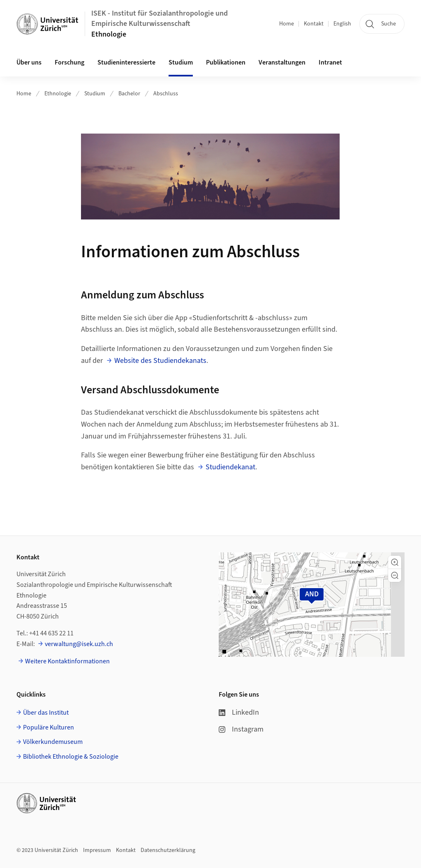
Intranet (330, 62)
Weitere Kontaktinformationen (67, 661)
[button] (395, 562)
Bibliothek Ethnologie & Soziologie (71, 757)
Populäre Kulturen (49, 727)
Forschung (69, 62)
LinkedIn (239, 712)
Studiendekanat (230, 467)
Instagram (241, 729)
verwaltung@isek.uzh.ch (79, 644)
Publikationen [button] (226, 62)
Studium (95, 94)
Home (287, 24)
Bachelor (129, 94)
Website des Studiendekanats (160, 361)
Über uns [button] (29, 62)
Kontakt (314, 24)
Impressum (97, 850)
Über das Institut (46, 713)
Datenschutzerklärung (168, 850)
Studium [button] (181, 62)
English (342, 24)
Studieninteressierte (126, 62)
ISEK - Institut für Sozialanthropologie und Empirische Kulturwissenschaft (160, 18)
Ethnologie (109, 34)
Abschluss (166, 94)
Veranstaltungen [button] (282, 62)
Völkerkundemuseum (53, 742)
